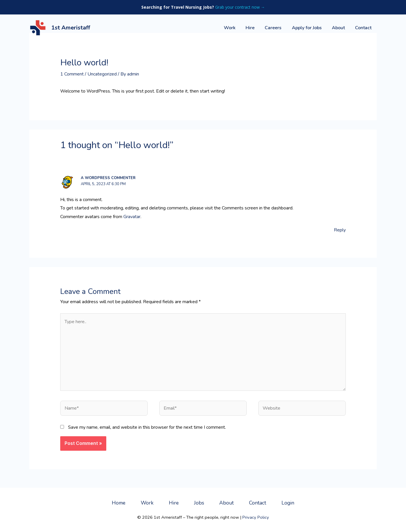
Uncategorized (102, 74)
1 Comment (72, 74)
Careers (277, 28)
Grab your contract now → (240, 7)
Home (119, 503)
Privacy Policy (256, 517)
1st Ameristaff (71, 28)
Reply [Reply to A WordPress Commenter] (340, 230)
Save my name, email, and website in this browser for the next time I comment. (147, 427)
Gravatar (132, 217)
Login (288, 503)
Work (235, 28)
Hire (254, 28)
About (340, 28)
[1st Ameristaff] (38, 27)
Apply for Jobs (309, 28)
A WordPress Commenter (108, 178)
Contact (364, 28)
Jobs (199, 503)
